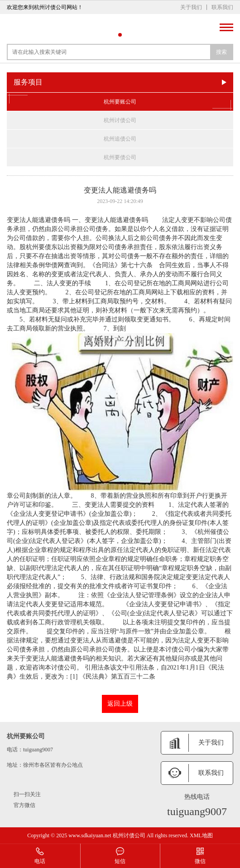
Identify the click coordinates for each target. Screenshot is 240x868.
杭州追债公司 (120, 139)
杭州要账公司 (120, 102)
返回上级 (120, 704)
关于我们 (191, 7)
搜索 (221, 52)
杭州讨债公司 (120, 120)
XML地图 (201, 835)
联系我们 (222, 7)
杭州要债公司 (120, 157)
